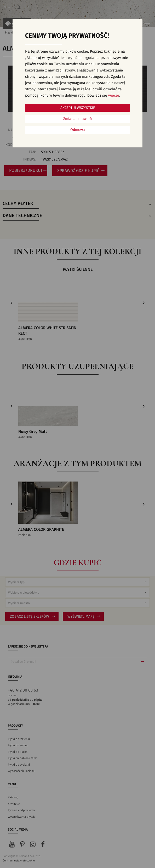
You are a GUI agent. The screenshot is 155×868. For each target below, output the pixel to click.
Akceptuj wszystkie (78, 108)
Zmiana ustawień (77, 119)
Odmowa (78, 130)
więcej (114, 96)
